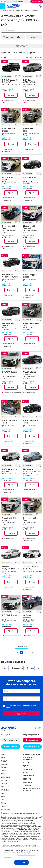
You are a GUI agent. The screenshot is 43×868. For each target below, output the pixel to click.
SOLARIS (5, 787)
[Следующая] (40, 653)
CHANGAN (5, 777)
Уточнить (32, 144)
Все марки (21, 46)
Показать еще (21, 646)
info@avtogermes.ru (31, 735)
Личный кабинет (33, 740)
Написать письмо (33, 747)
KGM (3, 796)
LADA (3, 754)
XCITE (4, 758)
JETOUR (5, 784)
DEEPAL (4, 780)
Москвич (5, 803)
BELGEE (5, 767)
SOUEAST (5, 806)
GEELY (4, 761)
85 (37, 652)
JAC (3, 800)
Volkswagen (6, 809)
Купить (11, 95)
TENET (4, 771)
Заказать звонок (37, 2)
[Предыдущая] (2, 653)
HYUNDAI (5, 790)
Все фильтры (11, 37)
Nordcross (5, 764)
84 (33, 652)
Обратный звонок (12, 747)
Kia (2, 793)
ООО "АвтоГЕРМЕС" (16, 813)
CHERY (4, 774)
